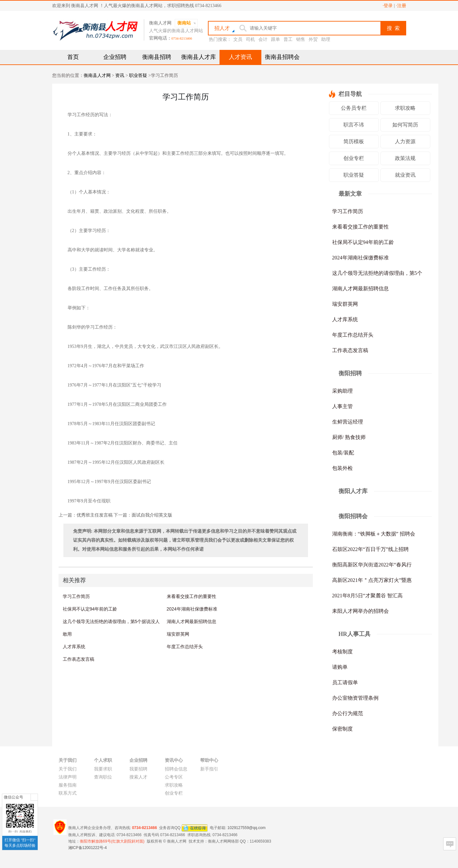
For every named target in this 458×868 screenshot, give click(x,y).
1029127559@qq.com (247, 827)
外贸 (313, 39)
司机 (250, 39)
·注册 (401, 6)
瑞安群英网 (178, 634)
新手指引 (209, 769)
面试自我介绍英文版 (152, 515)
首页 (73, 57)
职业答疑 (138, 75)
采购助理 (342, 391)
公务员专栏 (354, 108)
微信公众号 (14, 797)
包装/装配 (343, 453)
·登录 (388, 6)
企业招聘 (115, 57)
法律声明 (68, 777)
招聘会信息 (176, 769)
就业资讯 (405, 175)
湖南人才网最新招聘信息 (192, 621)
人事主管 (342, 406)
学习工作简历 (76, 596)
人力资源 (405, 141)
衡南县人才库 (199, 57)
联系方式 (68, 793)
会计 (263, 39)
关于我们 (68, 769)
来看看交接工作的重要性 (192, 596)
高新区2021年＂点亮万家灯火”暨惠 (372, 580)
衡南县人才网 (97, 75)
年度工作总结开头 (185, 647)
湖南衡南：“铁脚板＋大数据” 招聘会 (374, 534)
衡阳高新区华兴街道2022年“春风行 (372, 565)
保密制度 (342, 729)
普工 (288, 39)
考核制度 (342, 652)
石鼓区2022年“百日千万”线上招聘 (370, 549)
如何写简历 (405, 125)
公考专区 (174, 777)
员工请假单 (345, 682)
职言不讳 (354, 125)
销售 (301, 39)
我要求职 (103, 769)
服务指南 (68, 785)
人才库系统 (74, 647)
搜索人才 (138, 777)
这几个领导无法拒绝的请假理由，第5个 (377, 273)
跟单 (276, 39)
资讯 (120, 75)
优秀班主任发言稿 (95, 515)
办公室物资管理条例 (355, 698)
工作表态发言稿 (79, 659)
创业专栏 (354, 158)
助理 (326, 39)
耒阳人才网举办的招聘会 (360, 611)
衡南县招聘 (157, 57)
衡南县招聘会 (282, 57)
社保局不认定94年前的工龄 (90, 609)
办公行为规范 (348, 713)
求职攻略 (405, 108)
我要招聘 (138, 769)
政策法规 (405, 158)
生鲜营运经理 (348, 422)
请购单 (340, 667)
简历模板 (354, 141)
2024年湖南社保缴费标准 (192, 609)
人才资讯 (240, 57)
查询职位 (103, 777)
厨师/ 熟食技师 (349, 437)
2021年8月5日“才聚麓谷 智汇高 (367, 596)
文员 (238, 39)
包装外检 (342, 468)
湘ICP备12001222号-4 (88, 848)
